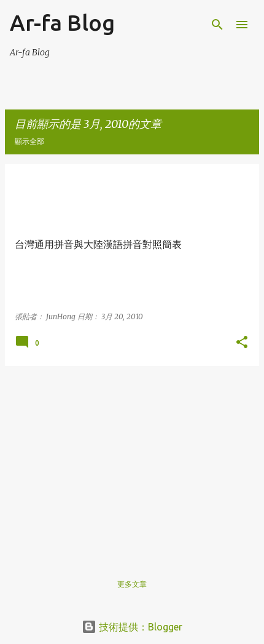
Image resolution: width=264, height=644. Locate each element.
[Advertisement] (132, 462)
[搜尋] (217, 25)
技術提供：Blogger (132, 627)
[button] (242, 343)
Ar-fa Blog (62, 22)
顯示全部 (29, 141)
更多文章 (132, 584)
